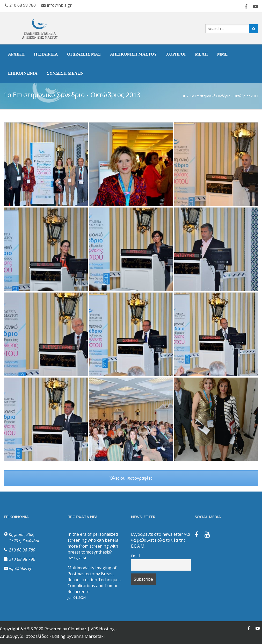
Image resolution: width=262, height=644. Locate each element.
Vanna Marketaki (88, 636)
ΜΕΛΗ (201, 54)
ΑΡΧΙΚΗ (16, 54)
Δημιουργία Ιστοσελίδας (24, 636)
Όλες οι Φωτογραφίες (131, 478)
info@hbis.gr (20, 569)
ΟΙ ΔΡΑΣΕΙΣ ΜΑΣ (84, 54)
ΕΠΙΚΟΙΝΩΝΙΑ (23, 73)
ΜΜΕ (223, 54)
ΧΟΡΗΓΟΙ (176, 54)
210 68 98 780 (22, 550)
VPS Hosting (103, 629)
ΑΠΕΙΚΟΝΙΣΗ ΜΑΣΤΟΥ (133, 54)
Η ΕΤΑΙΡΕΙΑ (46, 54)
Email (136, 556)
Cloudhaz (77, 629)
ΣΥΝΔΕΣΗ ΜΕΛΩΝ (65, 73)
